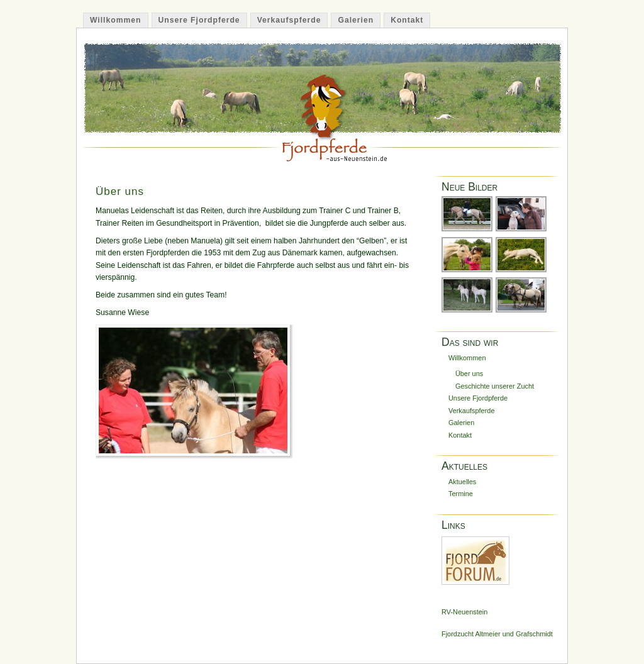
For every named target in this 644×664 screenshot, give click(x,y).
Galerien (356, 20)
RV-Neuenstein (464, 612)
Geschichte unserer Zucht (495, 386)
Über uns (120, 191)
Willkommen (116, 20)
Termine (461, 494)
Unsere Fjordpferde (199, 20)
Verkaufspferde (289, 20)
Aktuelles (462, 482)
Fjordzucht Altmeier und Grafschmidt (497, 634)
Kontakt (407, 20)
